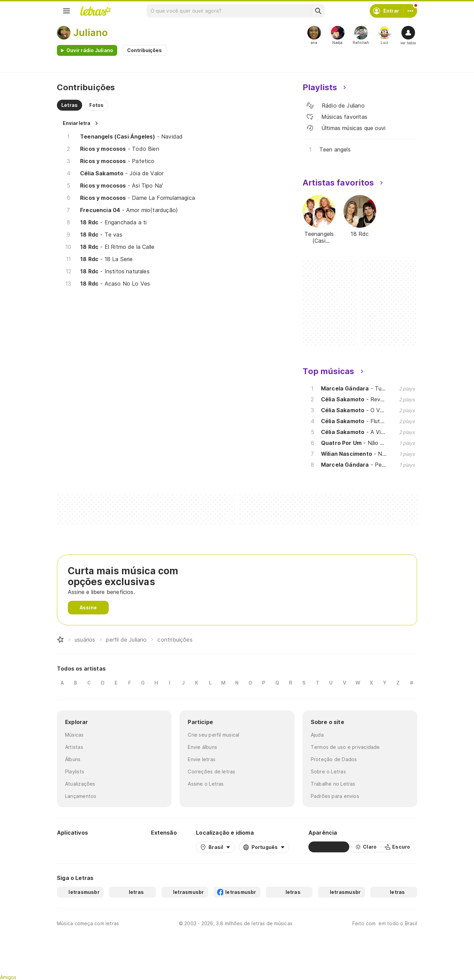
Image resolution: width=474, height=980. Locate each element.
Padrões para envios (335, 796)
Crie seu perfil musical (213, 735)
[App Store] (116, 847)
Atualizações (80, 784)
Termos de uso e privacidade (345, 747)
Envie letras (202, 759)
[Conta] (410, 11)
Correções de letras (211, 772)
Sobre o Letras (328, 772)
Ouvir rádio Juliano (90, 50)
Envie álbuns (202, 747)
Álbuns (73, 759)
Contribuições (144, 50)
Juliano (90, 33)
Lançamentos (81, 796)
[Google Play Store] (75, 847)
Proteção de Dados (334, 759)
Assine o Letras (206, 784)
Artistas (74, 747)
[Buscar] (318, 11)
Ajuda (317, 735)
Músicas (74, 735)
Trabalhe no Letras (333, 784)
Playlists (75, 772)
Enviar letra (77, 123)
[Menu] (66, 11)
